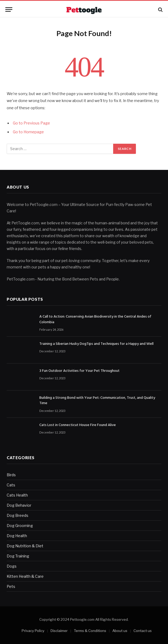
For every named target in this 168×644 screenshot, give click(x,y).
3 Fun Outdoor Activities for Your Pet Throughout (79, 371)
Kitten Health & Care (25, 576)
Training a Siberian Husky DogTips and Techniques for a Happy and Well (96, 344)
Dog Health (17, 536)
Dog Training (18, 556)
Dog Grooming (20, 526)
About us (120, 631)
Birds (11, 475)
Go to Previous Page (31, 123)
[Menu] (9, 9)
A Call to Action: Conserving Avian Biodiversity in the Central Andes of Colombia (95, 319)
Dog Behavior (19, 505)
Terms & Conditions (90, 631)
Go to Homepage (28, 132)
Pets (11, 586)
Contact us (143, 631)
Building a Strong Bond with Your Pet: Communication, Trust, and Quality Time (97, 401)
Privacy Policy (33, 631)
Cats (11, 485)
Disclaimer (59, 631)
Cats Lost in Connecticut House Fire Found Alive (78, 425)
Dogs (12, 566)
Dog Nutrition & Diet (25, 546)
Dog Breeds (18, 515)
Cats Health (17, 495)
